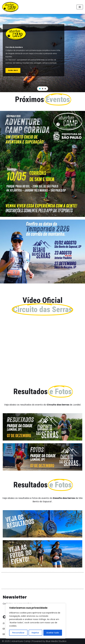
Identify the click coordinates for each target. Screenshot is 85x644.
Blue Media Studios (56, 641)
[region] (42, 53)
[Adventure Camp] (11, 7)
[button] (40, 88)
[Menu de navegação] (80, 7)
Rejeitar (35, 633)
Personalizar (18, 633)
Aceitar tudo (53, 633)
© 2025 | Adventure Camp (16, 641)
